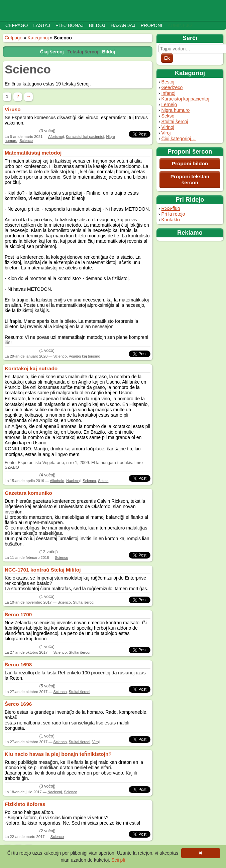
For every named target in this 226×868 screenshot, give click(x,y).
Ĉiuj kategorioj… (179, 139)
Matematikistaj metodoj (33, 153)
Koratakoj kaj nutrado (31, 368)
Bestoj (168, 82)
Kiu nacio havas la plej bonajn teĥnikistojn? (58, 754)
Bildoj (97, 25)
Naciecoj (73, 481)
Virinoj (168, 127)
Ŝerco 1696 (18, 704)
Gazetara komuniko (28, 493)
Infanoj (168, 93)
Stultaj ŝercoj (175, 122)
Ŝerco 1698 (18, 665)
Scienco (26, 141)
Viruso (13, 109)
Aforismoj (56, 137)
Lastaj (41, 25)
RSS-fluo (171, 208)
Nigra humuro (176, 110)
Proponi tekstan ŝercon (190, 179)
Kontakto (171, 220)
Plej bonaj (70, 25)
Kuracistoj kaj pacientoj (185, 99)
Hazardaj (123, 25)
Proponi (152, 25)
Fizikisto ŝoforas (25, 804)
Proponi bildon (190, 163)
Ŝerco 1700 (18, 614)
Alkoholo (57, 481)
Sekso (168, 116)
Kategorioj (38, 38)
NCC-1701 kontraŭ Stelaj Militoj (43, 570)
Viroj (166, 133)
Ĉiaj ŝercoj (52, 52)
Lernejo (169, 104)
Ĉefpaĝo (17, 25)
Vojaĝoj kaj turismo (85, 356)
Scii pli (118, 860)
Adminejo (180, 25)
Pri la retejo (173, 214)
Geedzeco (172, 87)
